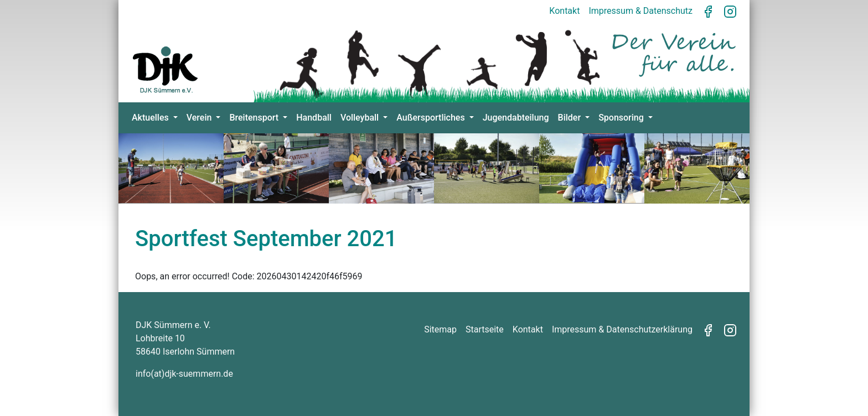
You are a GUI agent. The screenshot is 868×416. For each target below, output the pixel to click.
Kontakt (564, 11)
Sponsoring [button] (622, 118)
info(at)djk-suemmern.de (184, 374)
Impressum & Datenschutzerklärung (622, 329)
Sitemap (440, 329)
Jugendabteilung (516, 118)
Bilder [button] (570, 118)
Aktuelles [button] (151, 118)
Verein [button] (200, 118)
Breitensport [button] (255, 118)
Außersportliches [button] (432, 118)
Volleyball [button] (361, 118)
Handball (314, 118)
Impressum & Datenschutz (640, 11)
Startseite (485, 329)
